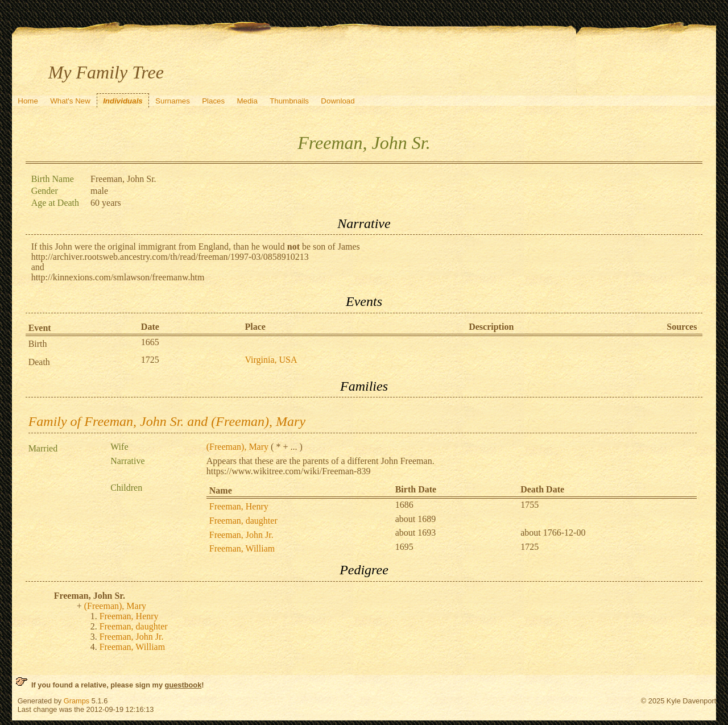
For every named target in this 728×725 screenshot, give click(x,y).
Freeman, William (242, 548)
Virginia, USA (271, 360)
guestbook (183, 685)
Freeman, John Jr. (241, 535)
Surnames (173, 101)
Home (28, 101)
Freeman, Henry (239, 506)
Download (338, 101)
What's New (70, 101)
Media (247, 101)
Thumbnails (289, 101)
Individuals (123, 101)
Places (213, 101)
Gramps (77, 701)
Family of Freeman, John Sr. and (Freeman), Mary (167, 421)
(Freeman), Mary (237, 447)
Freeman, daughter (243, 521)
